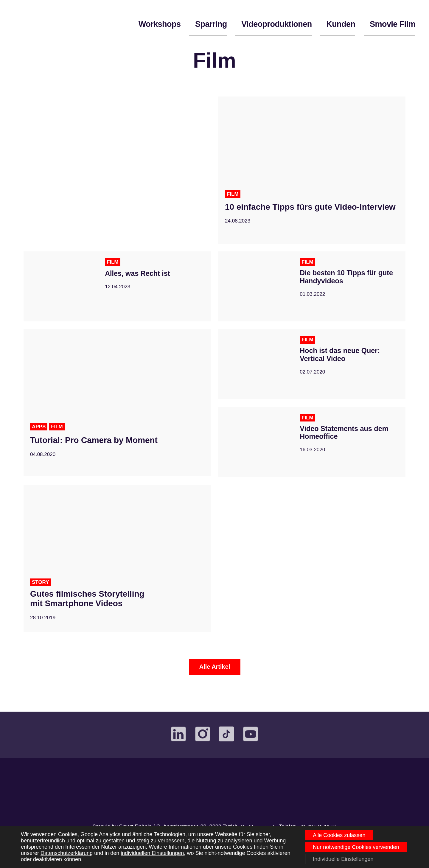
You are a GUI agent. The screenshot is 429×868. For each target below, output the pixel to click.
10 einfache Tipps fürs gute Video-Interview (302, 218)
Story (41, 588)
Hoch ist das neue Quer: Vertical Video (343, 361)
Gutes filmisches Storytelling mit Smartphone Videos (96, 606)
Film (233, 200)
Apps (39, 433)
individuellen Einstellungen (152, 853)
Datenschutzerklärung (67, 853)
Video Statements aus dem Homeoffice (347, 440)
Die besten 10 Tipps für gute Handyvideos (341, 284)
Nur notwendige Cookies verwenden (355, 846)
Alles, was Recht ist (140, 279)
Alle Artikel (215, 673)
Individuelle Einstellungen (342, 859)
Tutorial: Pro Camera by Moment (103, 446)
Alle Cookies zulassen (338, 834)
